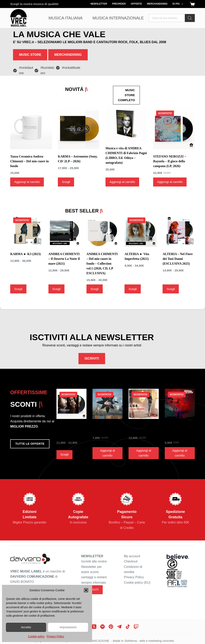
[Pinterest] (111, 623)
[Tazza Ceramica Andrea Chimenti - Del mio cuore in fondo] (31, 119)
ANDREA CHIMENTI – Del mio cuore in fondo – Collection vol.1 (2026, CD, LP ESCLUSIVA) (102, 248)
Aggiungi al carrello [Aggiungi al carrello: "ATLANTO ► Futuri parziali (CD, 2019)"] (108, 444)
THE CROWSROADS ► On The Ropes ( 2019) (71, 422)
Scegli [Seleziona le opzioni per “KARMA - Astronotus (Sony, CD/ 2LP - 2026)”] (66, 172)
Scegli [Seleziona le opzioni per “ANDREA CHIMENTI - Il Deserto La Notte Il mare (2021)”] (57, 274)
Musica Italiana (66, 18)
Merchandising (157, 4)
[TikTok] (128, 623)
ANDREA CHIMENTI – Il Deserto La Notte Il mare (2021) (64, 243)
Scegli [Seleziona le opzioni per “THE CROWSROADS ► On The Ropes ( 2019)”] (65, 445)
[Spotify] (102, 623)
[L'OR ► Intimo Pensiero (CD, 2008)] (144, 394)
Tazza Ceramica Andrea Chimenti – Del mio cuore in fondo (29, 151)
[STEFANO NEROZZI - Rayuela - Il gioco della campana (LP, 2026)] (174, 119)
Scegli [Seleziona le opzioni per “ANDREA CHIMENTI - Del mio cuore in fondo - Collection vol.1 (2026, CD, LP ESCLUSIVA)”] (95, 274)
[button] (86, 590)
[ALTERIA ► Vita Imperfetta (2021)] (141, 215)
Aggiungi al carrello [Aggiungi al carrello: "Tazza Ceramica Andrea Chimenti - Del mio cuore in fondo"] (27, 172)
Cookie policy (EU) (137, 579)
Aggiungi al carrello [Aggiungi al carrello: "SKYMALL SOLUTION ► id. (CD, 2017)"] (180, 444)
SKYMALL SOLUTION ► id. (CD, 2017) (177, 422)
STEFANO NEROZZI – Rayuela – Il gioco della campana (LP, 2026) (170, 151)
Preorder (119, 4)
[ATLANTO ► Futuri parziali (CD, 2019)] (108, 394)
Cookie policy (36, 636)
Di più (179, 4)
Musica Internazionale (118, 18)
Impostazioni (68, 627)
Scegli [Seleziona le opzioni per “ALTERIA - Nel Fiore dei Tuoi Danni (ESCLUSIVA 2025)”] (171, 274)
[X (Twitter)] (94, 623)
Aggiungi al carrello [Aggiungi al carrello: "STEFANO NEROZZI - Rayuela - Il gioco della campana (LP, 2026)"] (170, 172)
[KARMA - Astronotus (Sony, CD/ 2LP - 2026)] (79, 119)
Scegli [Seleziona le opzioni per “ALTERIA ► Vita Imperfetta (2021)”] (133, 274)
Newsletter (99, 4)
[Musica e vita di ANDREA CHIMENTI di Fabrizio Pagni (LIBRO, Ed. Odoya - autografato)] (126, 114)
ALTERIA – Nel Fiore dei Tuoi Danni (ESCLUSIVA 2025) (178, 243)
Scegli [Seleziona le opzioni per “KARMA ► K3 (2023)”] (18, 274)
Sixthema (131, 637)
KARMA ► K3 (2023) (25, 239)
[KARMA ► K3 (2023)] (26, 215)
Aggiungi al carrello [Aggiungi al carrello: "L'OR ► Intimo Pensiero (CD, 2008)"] (144, 444)
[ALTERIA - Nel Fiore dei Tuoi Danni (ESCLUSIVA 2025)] (179, 215)
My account (132, 553)
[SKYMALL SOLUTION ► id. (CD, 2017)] (180, 394)
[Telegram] (119, 623)
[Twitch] (136, 623)
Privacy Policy (55, 636)
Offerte (136, 4)
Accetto (26, 627)
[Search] (190, 18)
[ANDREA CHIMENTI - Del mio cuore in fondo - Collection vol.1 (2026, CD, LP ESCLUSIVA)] (102, 215)
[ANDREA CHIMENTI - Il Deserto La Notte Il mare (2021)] (64, 215)
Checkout (131, 558)
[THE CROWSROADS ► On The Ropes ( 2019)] (71, 394)
